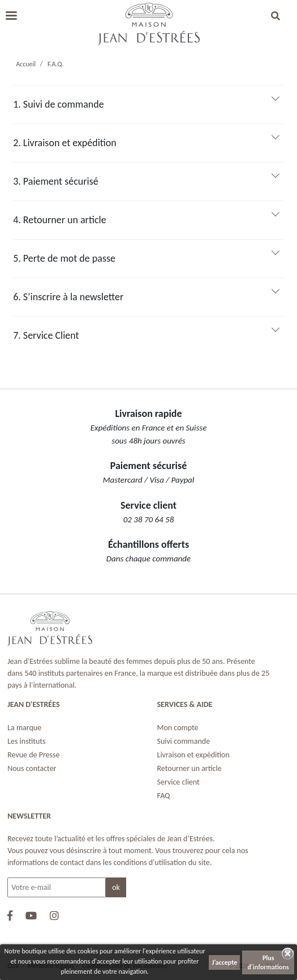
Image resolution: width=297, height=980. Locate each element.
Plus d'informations (268, 962)
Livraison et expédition (193, 755)
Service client (178, 782)
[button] (276, 17)
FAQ (164, 796)
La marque (24, 728)
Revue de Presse (33, 755)
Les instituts (26, 741)
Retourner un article (190, 768)
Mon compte (178, 728)
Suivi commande (184, 741)
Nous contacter (32, 768)
